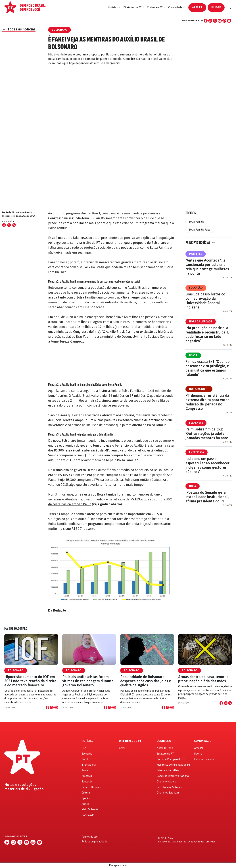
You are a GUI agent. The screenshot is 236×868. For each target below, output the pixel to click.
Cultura (86, 793)
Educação (196, 288)
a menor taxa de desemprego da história (134, 519)
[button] (114, 8)
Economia (87, 754)
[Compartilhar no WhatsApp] (14, 225)
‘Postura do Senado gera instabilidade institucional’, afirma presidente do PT (207, 497)
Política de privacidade (94, 842)
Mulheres (196, 254)
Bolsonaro (16, 670)
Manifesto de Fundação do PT (174, 765)
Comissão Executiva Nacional (173, 776)
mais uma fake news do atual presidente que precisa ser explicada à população (116, 238)
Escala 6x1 (196, 423)
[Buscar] (229, 7)
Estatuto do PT (165, 754)
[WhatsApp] (224, 21)
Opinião (86, 798)
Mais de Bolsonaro (16, 629)
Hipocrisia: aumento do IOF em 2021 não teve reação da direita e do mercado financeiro (30, 681)
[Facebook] (206, 21)
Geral (122, 748)
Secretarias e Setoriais (169, 787)
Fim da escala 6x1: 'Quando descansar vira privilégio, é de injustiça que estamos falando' (208, 368)
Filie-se (216, 7)
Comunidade (203, 741)
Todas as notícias (19, 29)
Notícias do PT (199, 389)
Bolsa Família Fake (199, 230)
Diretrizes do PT (130, 741)
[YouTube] (220, 21)
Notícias (87, 741)
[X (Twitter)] (215, 21)
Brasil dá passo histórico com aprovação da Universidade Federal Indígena (205, 301)
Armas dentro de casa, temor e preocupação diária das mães (203, 679)
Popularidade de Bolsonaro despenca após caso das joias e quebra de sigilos (146, 681)
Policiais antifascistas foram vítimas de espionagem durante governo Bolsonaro (88, 681)
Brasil (193, 355)
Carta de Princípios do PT (171, 759)
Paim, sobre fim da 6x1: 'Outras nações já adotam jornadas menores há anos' (207, 433)
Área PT (197, 7)
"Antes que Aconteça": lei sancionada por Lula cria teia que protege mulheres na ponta (207, 267)
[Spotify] (229, 21)
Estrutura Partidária (168, 770)
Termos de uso (90, 837)
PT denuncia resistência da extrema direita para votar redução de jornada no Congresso (207, 402)
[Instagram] (210, 21)
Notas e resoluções (20, 785)
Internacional (89, 765)
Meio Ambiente (90, 809)
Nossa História (165, 748)
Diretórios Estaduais (168, 793)
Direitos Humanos (91, 787)
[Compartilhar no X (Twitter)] (9, 225)
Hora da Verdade (201, 322)
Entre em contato (204, 759)
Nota (193, 486)
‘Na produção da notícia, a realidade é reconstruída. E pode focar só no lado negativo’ (207, 334)
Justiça (85, 804)
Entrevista (197, 452)
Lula (84, 748)
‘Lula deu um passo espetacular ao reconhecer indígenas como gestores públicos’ (207, 465)
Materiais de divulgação (24, 789)
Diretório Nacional (167, 782)
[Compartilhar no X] (52, 707)
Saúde (85, 770)
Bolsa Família (196, 222)
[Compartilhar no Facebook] (4, 225)
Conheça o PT (166, 741)
